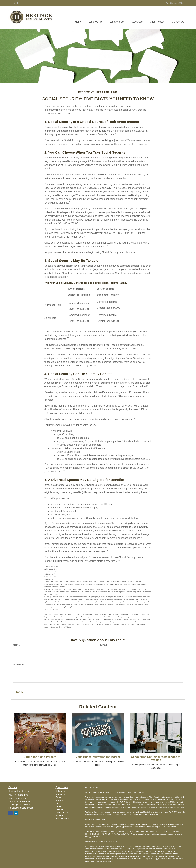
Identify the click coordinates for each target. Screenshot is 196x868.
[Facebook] (18, 3)
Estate (59, 797)
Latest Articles (62, 813)
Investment (61, 794)
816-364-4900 (175, 3)
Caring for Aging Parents (40, 757)
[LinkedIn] (14, 3)
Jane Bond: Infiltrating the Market (98, 757)
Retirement (61, 791)
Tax (57, 803)
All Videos (60, 816)
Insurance (60, 800)
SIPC (159, 824)
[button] (94, 18)
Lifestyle (59, 809)
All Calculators (62, 819)
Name (16, 645)
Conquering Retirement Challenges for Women (156, 758)
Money (59, 806)
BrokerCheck (138, 792)
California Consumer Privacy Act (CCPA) (162, 812)
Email (104, 645)
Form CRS (94, 787)
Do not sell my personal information (145, 815)
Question (18, 665)
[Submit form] (21, 692)
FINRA (154, 824)
